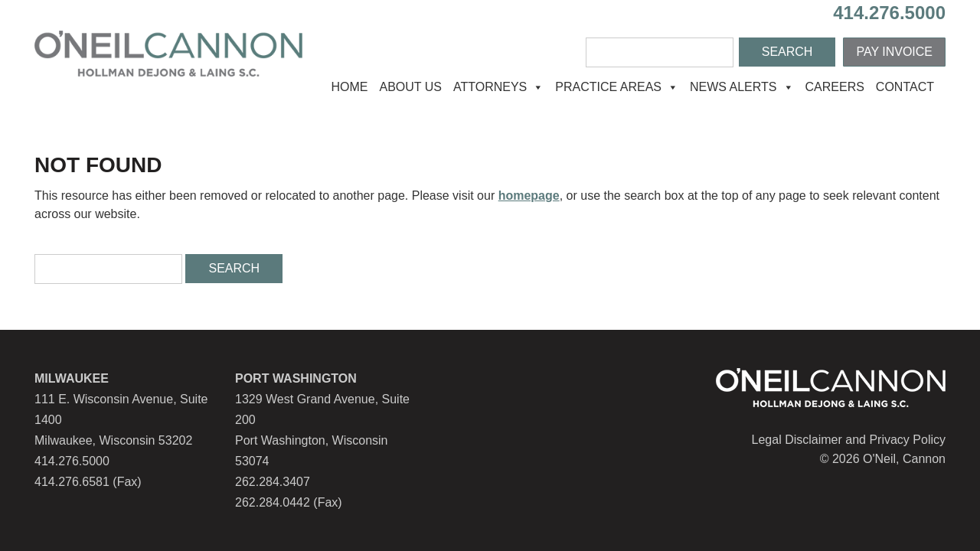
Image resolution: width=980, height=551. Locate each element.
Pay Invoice (894, 52)
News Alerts (742, 87)
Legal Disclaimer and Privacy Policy (849, 440)
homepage (529, 196)
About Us (410, 87)
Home (349, 87)
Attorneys (498, 87)
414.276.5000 (889, 13)
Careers (835, 87)
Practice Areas (617, 87)
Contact (905, 87)
